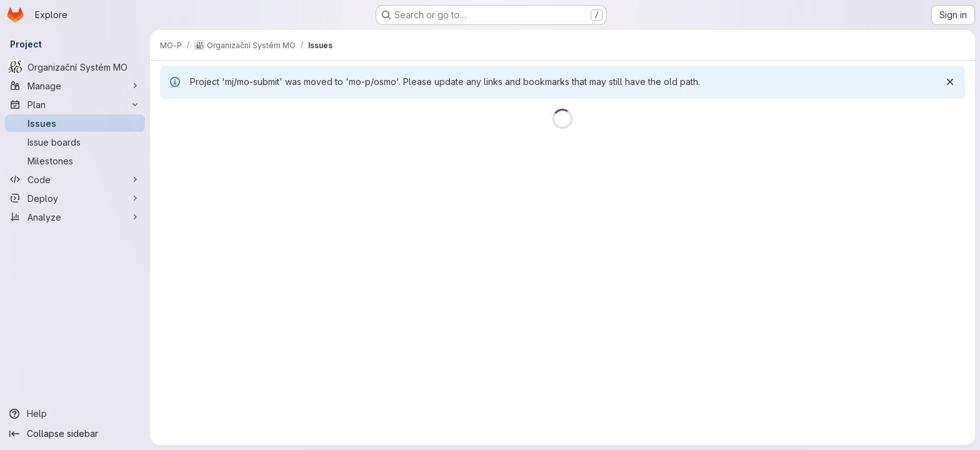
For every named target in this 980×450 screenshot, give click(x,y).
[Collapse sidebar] (75, 434)
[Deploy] (75, 198)
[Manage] (75, 86)
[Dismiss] (950, 82)
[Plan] (75, 104)
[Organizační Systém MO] (75, 67)
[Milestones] (75, 161)
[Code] (75, 179)
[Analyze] (75, 217)
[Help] (75, 414)
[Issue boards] (75, 142)
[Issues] (75, 123)
